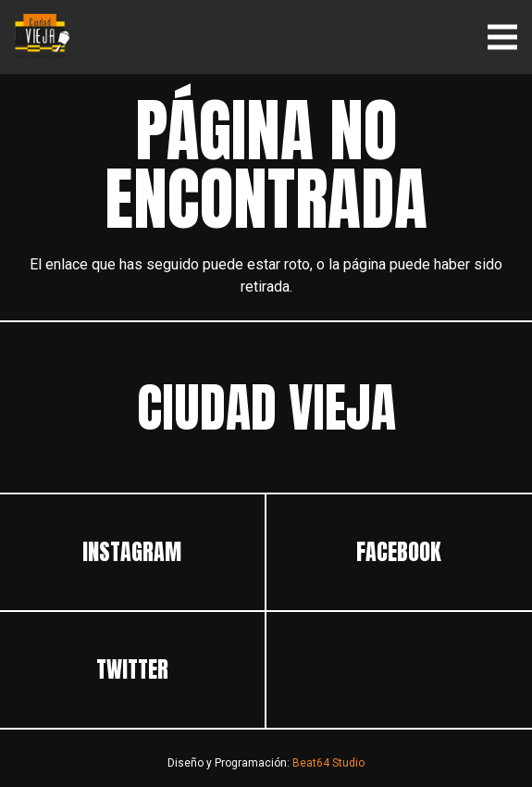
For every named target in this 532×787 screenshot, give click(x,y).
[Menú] (502, 37)
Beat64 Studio (328, 763)
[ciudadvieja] (43, 37)
